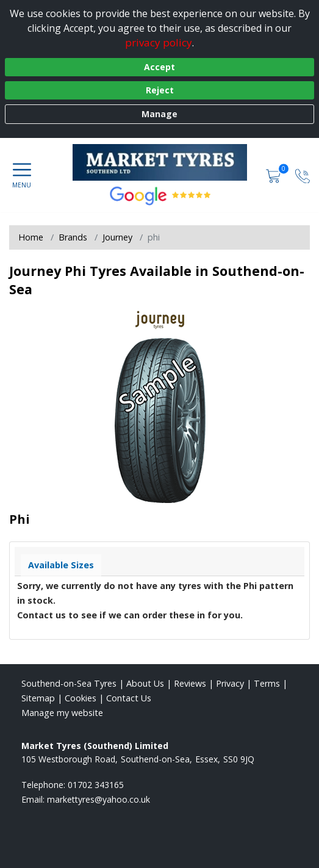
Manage (159, 114)
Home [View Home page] (31, 237)
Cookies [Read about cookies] (81, 698)
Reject (160, 90)
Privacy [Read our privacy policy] (230, 683)
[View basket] (274, 175)
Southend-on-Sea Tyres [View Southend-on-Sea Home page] (69, 683)
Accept (159, 67)
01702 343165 (96, 785)
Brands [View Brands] (73, 237)
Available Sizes (61, 565)
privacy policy (159, 42)
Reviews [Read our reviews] (190, 683)
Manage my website (62, 713)
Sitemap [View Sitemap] (38, 698)
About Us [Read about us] (145, 683)
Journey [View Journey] (117, 237)
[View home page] (166, 162)
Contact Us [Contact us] (129, 698)
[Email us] (99, 799)
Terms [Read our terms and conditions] (267, 683)
